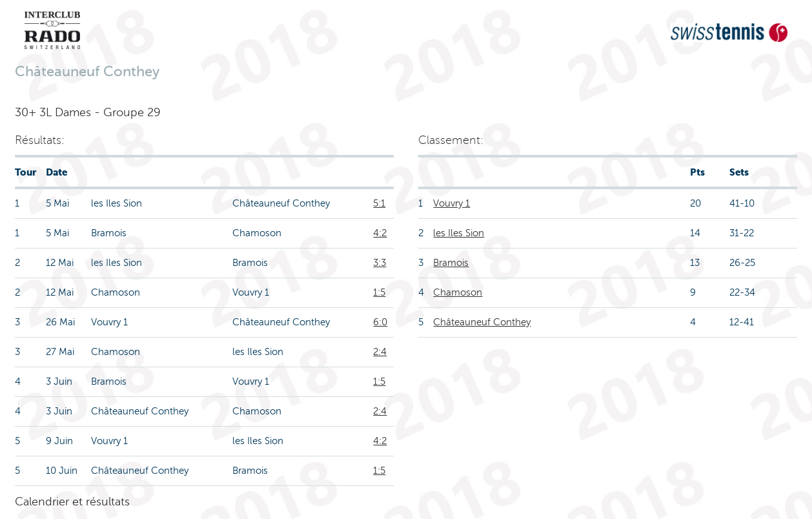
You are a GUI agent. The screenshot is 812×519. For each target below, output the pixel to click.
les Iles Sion (459, 233)
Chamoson (458, 292)
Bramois (451, 263)
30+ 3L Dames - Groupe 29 (88, 112)
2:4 (380, 352)
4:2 (380, 233)
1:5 (379, 292)
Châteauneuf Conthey (482, 322)
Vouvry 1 (452, 203)
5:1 (379, 203)
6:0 (380, 322)
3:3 (380, 263)
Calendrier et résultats (72, 502)
